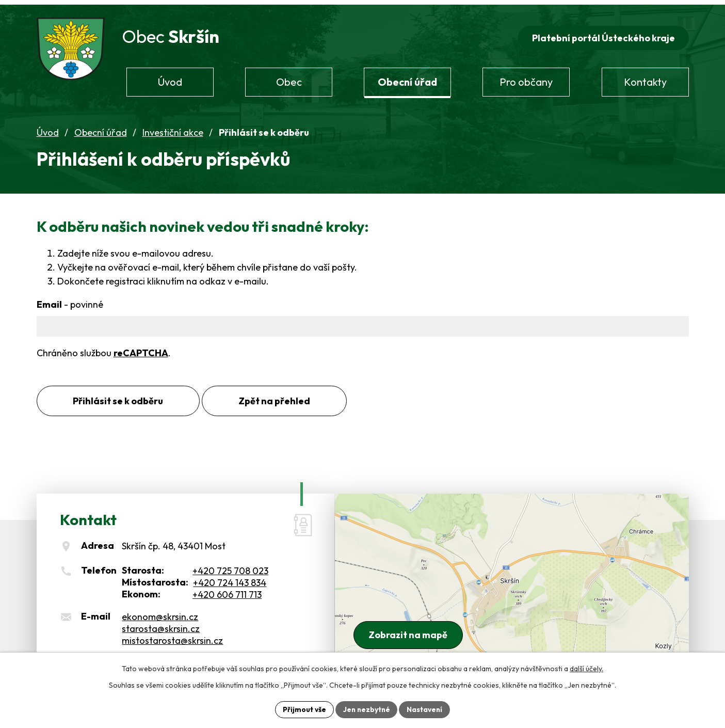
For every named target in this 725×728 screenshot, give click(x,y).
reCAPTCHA (141, 349)
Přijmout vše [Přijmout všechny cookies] (303, 709)
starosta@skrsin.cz (161, 625)
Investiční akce (173, 129)
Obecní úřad (101, 129)
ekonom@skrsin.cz (160, 613)
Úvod (48, 129)
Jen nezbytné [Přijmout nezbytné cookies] (366, 709)
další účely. (586, 668)
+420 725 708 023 (230, 568)
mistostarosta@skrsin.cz (172, 637)
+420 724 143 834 (230, 580)
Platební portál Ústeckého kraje (603, 34)
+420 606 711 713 (227, 591)
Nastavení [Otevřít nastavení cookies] (426, 709)
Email (70, 301)
